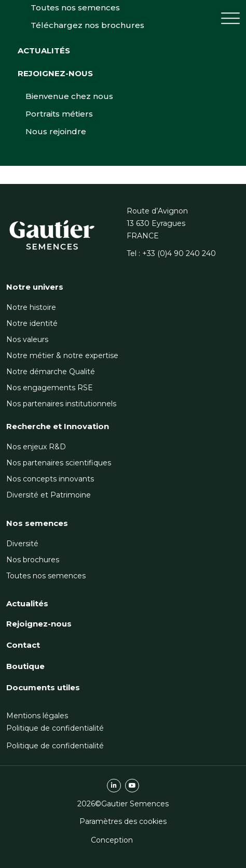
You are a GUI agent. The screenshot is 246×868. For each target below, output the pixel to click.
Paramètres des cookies (123, 821)
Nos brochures (33, 560)
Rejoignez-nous (55, 117)
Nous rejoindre (56, 175)
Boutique (25, 666)
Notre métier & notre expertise (62, 355)
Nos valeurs (27, 339)
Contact (23, 645)
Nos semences (37, 523)
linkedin (114, 786)
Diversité (22, 544)
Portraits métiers (59, 158)
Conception (112, 840)
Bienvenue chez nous (69, 140)
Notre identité (32, 323)
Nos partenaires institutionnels (61, 404)
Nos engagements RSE (50, 388)
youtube (132, 786)
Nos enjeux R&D (36, 447)
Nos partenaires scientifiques (59, 463)
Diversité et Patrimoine (49, 495)
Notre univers (35, 287)
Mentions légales (37, 716)
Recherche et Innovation (58, 426)
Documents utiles (43, 687)
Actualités (44, 95)
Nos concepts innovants (50, 479)
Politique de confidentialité (55, 728)
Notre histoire (31, 307)
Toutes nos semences (46, 576)
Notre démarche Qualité (51, 372)
